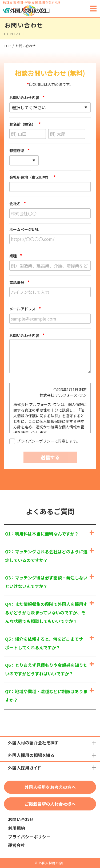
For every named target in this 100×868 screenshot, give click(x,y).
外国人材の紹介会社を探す (33, 743)
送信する (50, 457)
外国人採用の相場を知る (31, 755)
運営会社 (17, 845)
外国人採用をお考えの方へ (50, 787)
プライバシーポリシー (29, 837)
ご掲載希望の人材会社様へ (50, 804)
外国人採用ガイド (24, 768)
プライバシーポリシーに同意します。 (45, 441)
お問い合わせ (21, 819)
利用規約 (17, 828)
